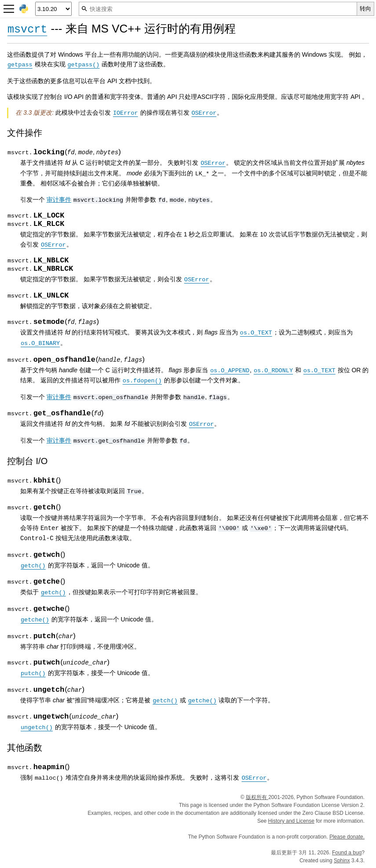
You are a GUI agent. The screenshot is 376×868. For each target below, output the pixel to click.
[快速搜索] (218, 9)
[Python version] (53, 9)
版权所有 (257, 797)
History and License (291, 821)
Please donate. (347, 836)
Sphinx (342, 860)
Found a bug (347, 852)
